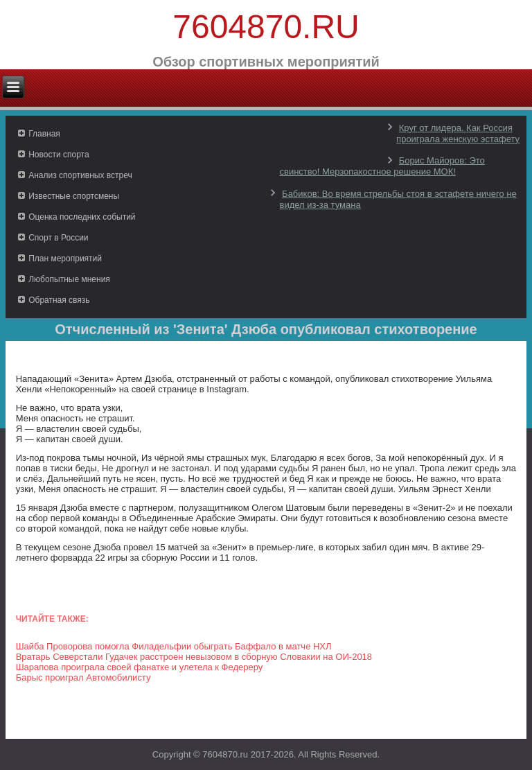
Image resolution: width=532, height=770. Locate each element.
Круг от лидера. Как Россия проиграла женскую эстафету (458, 133)
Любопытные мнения (69, 279)
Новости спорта (59, 155)
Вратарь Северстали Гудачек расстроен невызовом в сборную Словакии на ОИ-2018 (194, 657)
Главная (44, 134)
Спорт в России (58, 238)
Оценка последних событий (82, 217)
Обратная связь (59, 300)
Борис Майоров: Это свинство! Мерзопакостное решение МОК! (382, 166)
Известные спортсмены (74, 196)
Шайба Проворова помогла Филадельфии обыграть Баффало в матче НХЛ (174, 646)
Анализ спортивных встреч (80, 175)
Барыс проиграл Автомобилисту (83, 677)
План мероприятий (65, 259)
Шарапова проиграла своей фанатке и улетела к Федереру (140, 667)
